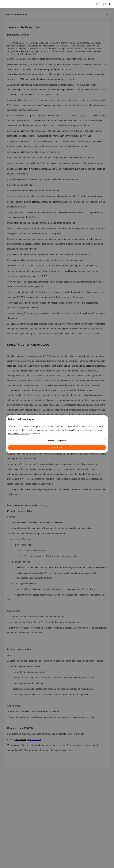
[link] (8, 4)
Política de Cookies (18, 434)
